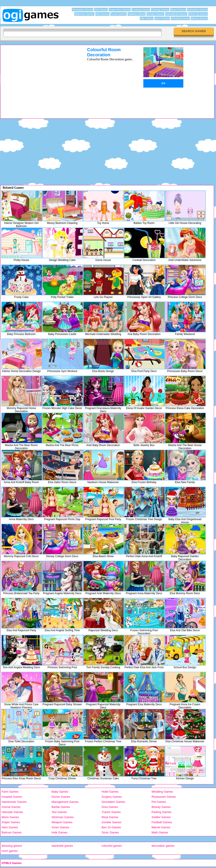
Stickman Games (63, 817)
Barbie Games (61, 807)
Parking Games (162, 812)
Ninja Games (110, 817)
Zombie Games (111, 822)
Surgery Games (112, 797)
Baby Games (60, 792)
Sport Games (162, 18)
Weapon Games (62, 822)
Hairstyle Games (12, 812)
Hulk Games (60, 832)
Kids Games (102, 14)
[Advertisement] (38, 78)
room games (10, 851)
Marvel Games (161, 827)
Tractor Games (111, 812)
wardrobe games (62, 846)
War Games (147, 18)
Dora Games (110, 807)
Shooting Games (180, 18)
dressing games (12, 846)
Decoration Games (82, 10)
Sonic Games (110, 832)
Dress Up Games (198, 14)
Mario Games (10, 817)
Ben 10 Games (111, 827)
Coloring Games (160, 10)
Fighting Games (137, 14)
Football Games (162, 822)
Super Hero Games (120, 10)
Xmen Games (60, 827)
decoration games (163, 846)
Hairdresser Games (14, 802)
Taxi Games (59, 812)
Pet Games (159, 802)
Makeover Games (84, 14)
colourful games (112, 846)
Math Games (160, 832)
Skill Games (101, 10)
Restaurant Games (164, 797)
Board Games (178, 10)
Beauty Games (161, 807)
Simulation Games (113, 802)
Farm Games (10, 792)
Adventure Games (197, 10)
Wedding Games (162, 792)
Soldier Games (161, 817)
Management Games (65, 802)
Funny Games (119, 14)
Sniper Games (11, 822)
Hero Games (10, 827)
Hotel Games (110, 792)
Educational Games (176, 14)
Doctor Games (61, 797)
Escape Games (155, 14)
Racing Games (199, 18)
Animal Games (11, 807)
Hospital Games (12, 797)
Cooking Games (141, 10)
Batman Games (12, 832)
